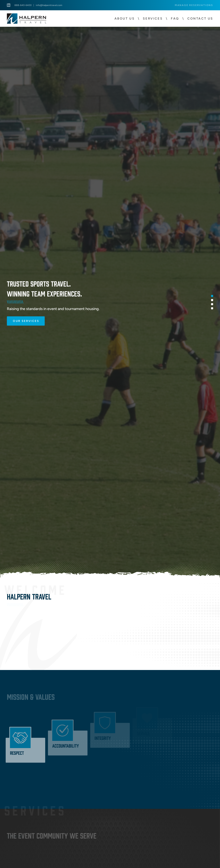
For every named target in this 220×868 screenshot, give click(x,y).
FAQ (175, 18)
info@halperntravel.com (49, 5)
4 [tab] (212, 308)
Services (153, 18)
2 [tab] (212, 300)
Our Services (26, 321)
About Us (125, 18)
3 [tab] (212, 304)
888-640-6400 (23, 5)
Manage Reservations (194, 5)
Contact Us (200, 18)
